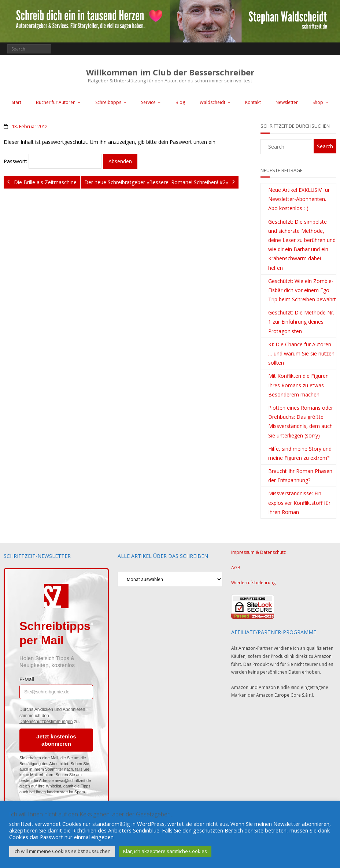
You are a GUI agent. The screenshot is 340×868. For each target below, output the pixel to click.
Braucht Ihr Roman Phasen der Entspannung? (300, 476)
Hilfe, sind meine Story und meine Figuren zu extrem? (300, 453)
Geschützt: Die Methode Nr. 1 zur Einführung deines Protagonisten (301, 322)
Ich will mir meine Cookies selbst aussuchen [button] (62, 851)
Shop (318, 102)
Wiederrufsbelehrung (253, 583)
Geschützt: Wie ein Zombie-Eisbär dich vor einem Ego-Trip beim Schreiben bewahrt (302, 290)
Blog (180, 102)
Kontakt (253, 102)
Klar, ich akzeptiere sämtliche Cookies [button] (165, 851)
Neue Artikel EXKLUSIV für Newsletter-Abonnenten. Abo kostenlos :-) (299, 199)
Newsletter (287, 102)
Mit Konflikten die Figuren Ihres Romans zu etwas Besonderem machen (298, 385)
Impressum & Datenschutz (258, 552)
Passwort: (53, 161)
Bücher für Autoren (56, 102)
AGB (236, 568)
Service (148, 102)
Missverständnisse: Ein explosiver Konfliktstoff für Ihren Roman (299, 502)
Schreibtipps (108, 102)
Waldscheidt (212, 102)
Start (16, 102)
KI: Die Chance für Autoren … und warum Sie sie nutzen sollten (301, 353)
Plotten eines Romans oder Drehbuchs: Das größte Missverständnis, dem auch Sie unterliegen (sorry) (301, 422)
